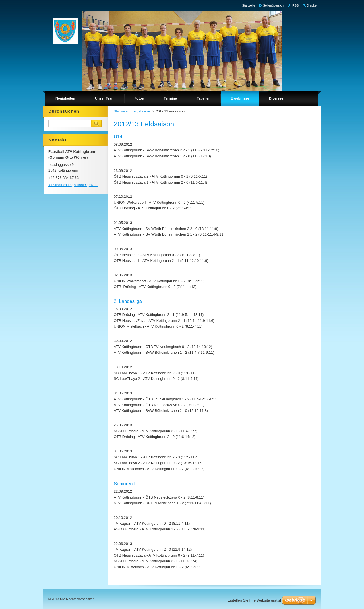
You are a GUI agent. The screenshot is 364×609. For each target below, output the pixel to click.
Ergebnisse (142, 111)
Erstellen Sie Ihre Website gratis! (254, 600)
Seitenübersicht (274, 5)
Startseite (121, 111)
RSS (295, 5)
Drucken (313, 5)
